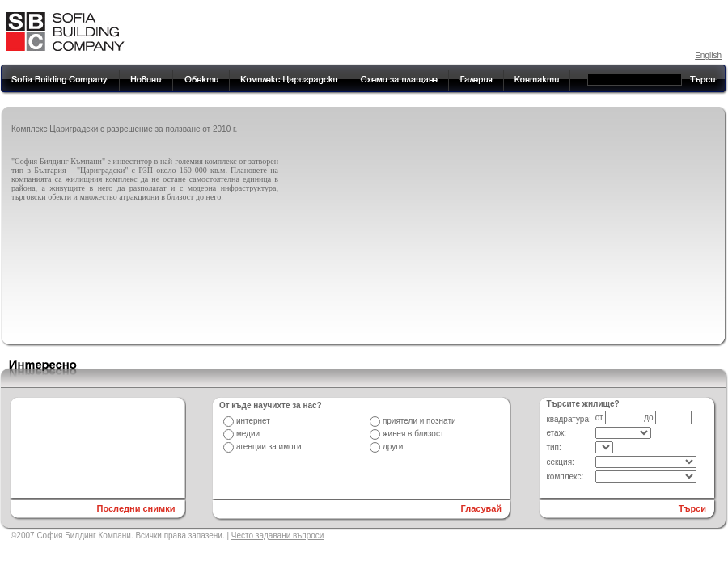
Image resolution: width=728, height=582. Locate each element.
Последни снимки (135, 508)
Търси (692, 508)
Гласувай (482, 508)
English (708, 55)
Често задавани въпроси (278, 536)
